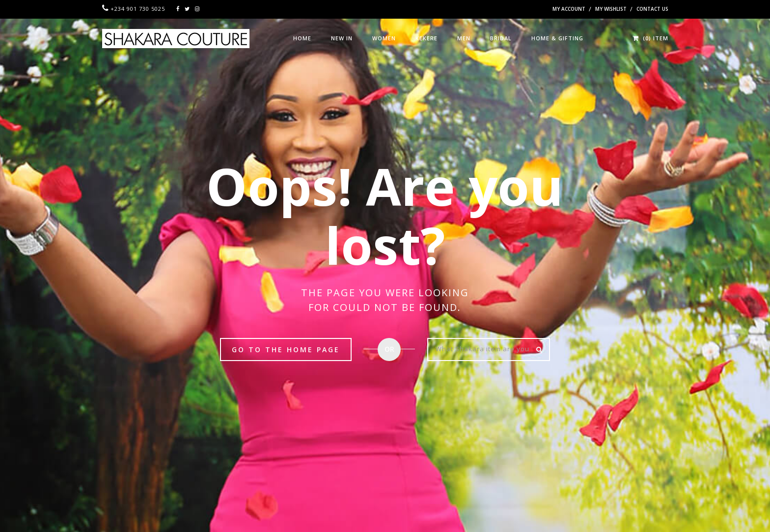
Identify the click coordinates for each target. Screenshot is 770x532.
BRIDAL (501, 38)
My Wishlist (611, 9)
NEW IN (342, 38)
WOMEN (384, 38)
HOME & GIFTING (557, 38)
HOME (302, 38)
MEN (464, 38)
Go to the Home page (286, 350)
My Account (569, 9)
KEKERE (426, 38)
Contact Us (652, 9)
